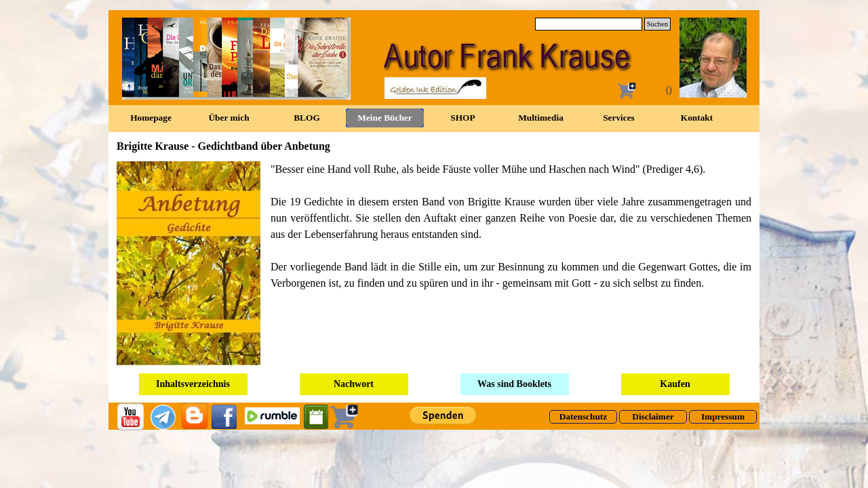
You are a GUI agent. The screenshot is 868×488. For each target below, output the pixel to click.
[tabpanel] (434, 263)
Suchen (657, 24)
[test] (583, 417)
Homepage (151, 118)
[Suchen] (589, 24)
